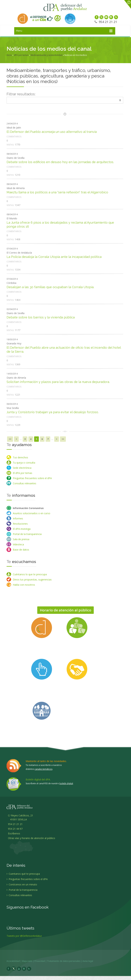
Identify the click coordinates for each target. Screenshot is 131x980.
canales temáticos (43, 769)
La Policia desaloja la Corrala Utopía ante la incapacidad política (54, 257)
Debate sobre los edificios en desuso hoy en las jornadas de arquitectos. (60, 162)
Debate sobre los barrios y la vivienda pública (41, 317)
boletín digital (66, 783)
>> (63, 439)
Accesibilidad (15, 961)
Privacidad (42, 961)
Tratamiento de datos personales (66, 961)
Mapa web (29, 961)
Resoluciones (20, 524)
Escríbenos (13, 835)
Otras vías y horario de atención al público (32, 840)
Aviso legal (90, 961)
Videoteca (18, 544)
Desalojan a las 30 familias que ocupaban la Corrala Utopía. (50, 287)
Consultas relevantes (25, 483)
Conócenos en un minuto (22, 887)
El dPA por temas (23, 473)
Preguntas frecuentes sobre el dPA (32, 478)
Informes (18, 518)
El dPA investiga (22, 529)
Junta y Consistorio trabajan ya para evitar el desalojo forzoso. (53, 412)
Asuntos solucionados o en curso (32, 513)
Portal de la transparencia (27, 534)
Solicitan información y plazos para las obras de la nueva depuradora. (58, 382)
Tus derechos (20, 457)
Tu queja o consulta (24, 463)
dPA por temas (21, 55)
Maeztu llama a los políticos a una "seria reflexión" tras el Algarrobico (57, 192)
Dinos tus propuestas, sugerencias (32, 580)
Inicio (9, 55)
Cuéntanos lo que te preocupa (30, 574)
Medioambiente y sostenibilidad (47, 55)
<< (10, 439)
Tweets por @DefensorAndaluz (24, 938)
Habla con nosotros (24, 585)
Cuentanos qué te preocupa (23, 876)
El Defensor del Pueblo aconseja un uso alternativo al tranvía (52, 132)
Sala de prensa (21, 539)
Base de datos (21, 550)
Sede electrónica (22, 468)
